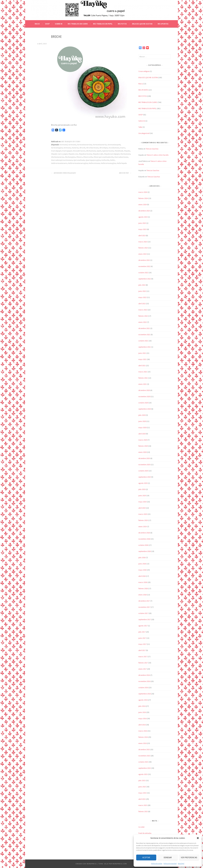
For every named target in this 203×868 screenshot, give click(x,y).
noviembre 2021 (144, 335)
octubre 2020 (143, 403)
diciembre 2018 (144, 533)
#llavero (79, 157)
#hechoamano (125, 154)
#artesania (72, 145)
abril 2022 (142, 304)
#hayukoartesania (85, 154)
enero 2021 (143, 384)
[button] (198, 838)
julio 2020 (142, 415)
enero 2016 (143, 743)
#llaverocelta (88, 157)
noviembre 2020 (144, 396)
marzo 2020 (143, 440)
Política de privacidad (170, 863)
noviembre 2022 (144, 266)
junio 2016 (142, 712)
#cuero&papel (56, 151)
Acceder (141, 827)
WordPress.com (120, 864)
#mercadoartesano (121, 157)
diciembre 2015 (144, 749)
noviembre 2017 (144, 607)
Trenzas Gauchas (152, 149)
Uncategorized (144, 133)
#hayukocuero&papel (112, 154)
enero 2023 (143, 254)
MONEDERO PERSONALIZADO (64, 173)
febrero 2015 (143, 811)
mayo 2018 (142, 570)
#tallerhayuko (122, 163)
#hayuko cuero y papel (59, 154)
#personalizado (79, 160)
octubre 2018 (143, 545)
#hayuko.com (73, 154)
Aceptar (146, 857)
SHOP (47, 24)
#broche (82, 148)
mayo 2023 (142, 229)
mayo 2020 (142, 427)
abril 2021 (142, 366)
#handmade (119, 151)
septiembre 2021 (145, 347)
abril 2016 (142, 725)
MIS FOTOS (122, 24)
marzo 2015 (143, 805)
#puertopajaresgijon (93, 160)
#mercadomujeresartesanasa (62, 160)
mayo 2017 (142, 644)
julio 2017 (142, 632)
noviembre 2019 (144, 465)
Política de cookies (157, 863)
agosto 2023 (143, 217)
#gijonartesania (108, 151)
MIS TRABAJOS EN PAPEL (103, 24)
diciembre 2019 (144, 458)
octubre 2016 (143, 688)
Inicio (37, 24)
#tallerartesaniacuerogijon (78, 163)
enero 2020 (143, 452)
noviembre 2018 (144, 539)
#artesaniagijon (57, 148)
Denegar (168, 857)
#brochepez (104, 148)
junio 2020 (142, 421)
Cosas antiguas (144, 71)
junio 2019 (142, 496)
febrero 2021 (143, 378)
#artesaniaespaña (114, 145)
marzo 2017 (143, 657)
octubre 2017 (143, 613)
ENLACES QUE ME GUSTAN (142, 24)
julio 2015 (142, 780)
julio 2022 (142, 285)
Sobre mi (59, 24)
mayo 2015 (142, 793)
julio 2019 (142, 489)
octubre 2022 (143, 273)
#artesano (67, 148)
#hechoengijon (70, 157)
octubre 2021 (143, 341)
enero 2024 (143, 205)
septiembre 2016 (145, 694)
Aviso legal (181, 863)
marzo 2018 (143, 582)
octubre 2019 (143, 471)
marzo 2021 (143, 372)
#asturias (75, 148)
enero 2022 (143, 322)
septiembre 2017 (145, 619)
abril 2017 (142, 650)
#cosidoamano (114, 148)
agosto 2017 (143, 626)
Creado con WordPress (86, 864)
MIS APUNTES (163, 24)
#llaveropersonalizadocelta (104, 157)
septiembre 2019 (145, 477)
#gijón (99, 151)
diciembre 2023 (144, 211)
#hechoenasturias (58, 157)
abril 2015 (142, 799)
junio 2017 (142, 638)
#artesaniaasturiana (85, 145)
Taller (140, 127)
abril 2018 (142, 576)
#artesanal (64, 145)
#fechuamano (91, 151)
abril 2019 (142, 508)
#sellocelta (105, 160)
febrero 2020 (143, 446)
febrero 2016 (143, 737)
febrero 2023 (143, 248)
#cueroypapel (67, 151)
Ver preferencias (189, 857)
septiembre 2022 (145, 279)
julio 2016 (142, 706)
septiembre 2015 (145, 768)
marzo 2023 (143, 242)
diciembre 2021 (144, 328)
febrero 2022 (143, 316)
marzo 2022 (143, 310)
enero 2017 (143, 669)
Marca (141, 84)
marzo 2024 (143, 192)
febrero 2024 (143, 198)
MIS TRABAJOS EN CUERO (78, 24)
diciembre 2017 (144, 601)
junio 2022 (142, 291)
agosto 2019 (143, 483)
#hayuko (127, 151)
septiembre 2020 (145, 409)
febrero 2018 (143, 588)
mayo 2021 (142, 359)
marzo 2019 (143, 514)
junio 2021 (142, 353)
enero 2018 (143, 595)
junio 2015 (142, 787)
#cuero (123, 148)
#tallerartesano (94, 163)
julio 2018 (142, 557)
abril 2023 (142, 235)
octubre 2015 (143, 762)
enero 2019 (143, 527)
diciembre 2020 (144, 390)
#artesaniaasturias (100, 145)
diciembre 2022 (144, 260)
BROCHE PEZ (125, 173)
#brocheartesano (92, 148)
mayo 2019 (142, 502)
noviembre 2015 (144, 756)
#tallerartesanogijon (108, 163)
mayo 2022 (142, 297)
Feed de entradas (145, 833)
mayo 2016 (142, 718)
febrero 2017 (143, 663)
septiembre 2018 (145, 551)
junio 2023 (142, 223)
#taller (113, 160)
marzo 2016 (143, 731)
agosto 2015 (143, 774)
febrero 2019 (143, 520)
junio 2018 (142, 564)
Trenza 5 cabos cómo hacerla (157, 155)
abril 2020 (142, 434)
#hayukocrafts (98, 154)
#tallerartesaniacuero (59, 163)
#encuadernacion (79, 151)
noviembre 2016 (144, 681)
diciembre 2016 (144, 675)
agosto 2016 (143, 700)
